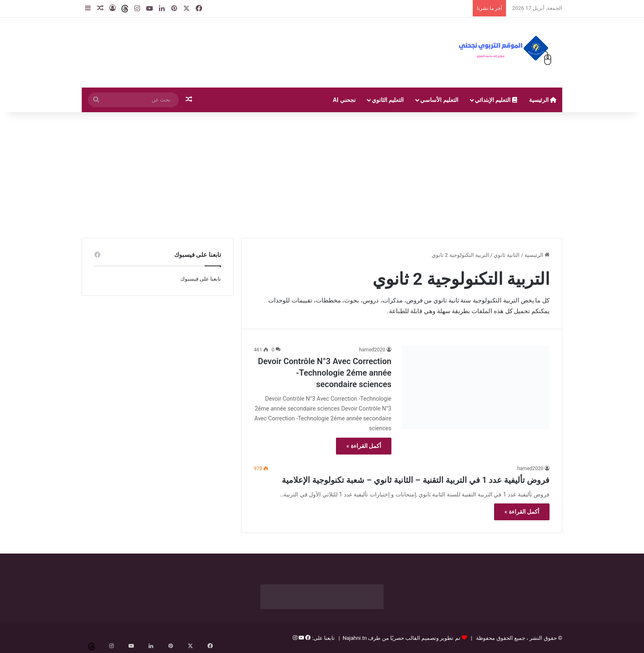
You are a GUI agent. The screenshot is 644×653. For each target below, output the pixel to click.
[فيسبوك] (307, 638)
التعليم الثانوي (388, 100)
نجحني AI (344, 100)
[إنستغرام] (295, 638)
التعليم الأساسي (439, 100)
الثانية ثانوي (507, 255)
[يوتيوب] (301, 638)
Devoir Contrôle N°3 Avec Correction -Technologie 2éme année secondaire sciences (325, 373)
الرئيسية (543, 100)
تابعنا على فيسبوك (201, 279)
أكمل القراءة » (364, 446)
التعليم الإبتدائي (496, 100)
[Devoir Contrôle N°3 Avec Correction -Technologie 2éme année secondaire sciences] (476, 387)
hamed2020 (372, 350)
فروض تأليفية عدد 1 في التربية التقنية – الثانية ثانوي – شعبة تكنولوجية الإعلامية (416, 480)
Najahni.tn (355, 638)
